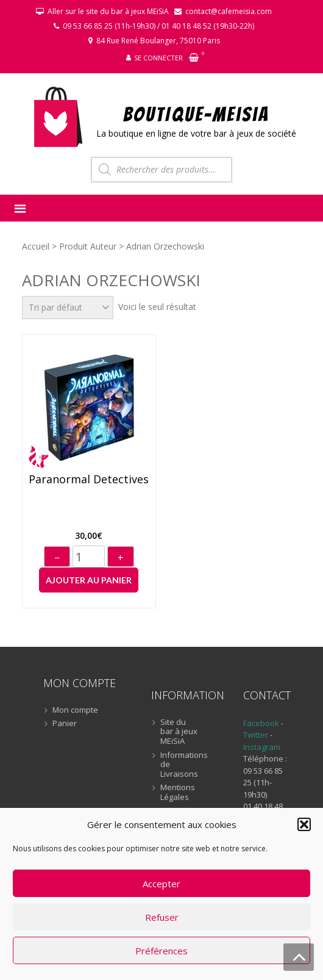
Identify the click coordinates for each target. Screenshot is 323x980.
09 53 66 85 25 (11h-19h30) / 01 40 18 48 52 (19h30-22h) (158, 26)
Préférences (161, 951)
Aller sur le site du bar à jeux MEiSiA (108, 11)
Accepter (161, 884)
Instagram (262, 747)
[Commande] (68, 308)
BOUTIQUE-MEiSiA (197, 114)
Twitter (257, 735)
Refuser (162, 917)
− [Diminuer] (57, 558)
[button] (304, 824)
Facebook (261, 723)
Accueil (36, 246)
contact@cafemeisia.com (229, 11)
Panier (65, 724)
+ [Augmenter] (121, 558)
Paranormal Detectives (89, 480)
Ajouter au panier (89, 580)
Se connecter (158, 58)
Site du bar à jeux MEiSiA (179, 732)
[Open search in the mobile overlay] (161, 170)
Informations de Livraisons (180, 765)
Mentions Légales (178, 792)
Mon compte (75, 710)
